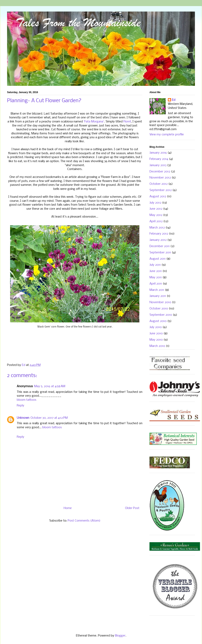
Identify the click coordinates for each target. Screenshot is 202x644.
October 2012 (159, 184)
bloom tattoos (27, 400)
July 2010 (156, 327)
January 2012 (158, 240)
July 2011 (155, 265)
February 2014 (159, 159)
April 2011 (156, 284)
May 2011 (156, 277)
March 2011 (157, 290)
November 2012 (160, 178)
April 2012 (156, 221)
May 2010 (156, 340)
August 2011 (158, 259)
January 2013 (158, 165)
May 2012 (156, 215)
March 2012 (157, 228)
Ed (174, 100)
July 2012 (155, 203)
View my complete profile (167, 135)
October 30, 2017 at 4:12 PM (49, 418)
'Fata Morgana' (93, 122)
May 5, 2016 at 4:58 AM (50, 386)
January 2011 (158, 296)
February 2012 (159, 234)
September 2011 (160, 253)
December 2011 (160, 246)
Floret (127, 122)
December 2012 (160, 172)
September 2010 (161, 315)
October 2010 (159, 309)
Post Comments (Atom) (84, 521)
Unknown (23, 418)
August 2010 (158, 321)
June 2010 (156, 334)
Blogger (120, 636)
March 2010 (157, 346)
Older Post (132, 508)
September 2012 (161, 190)
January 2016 (158, 153)
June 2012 (156, 209)
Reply (21, 406)
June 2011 (156, 271)
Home (68, 508)
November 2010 (160, 302)
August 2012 (158, 197)
